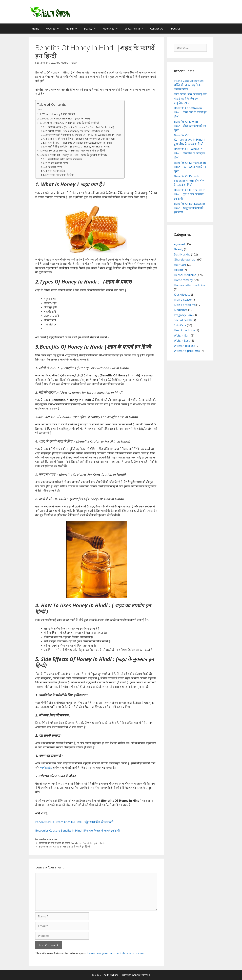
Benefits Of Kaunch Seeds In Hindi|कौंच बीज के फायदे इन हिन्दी (189, 180)
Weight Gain (182, 335)
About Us (175, 29)
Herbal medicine (48, 839)
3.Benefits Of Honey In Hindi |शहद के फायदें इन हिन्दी (69, 123)
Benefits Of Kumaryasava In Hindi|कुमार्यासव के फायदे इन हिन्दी (189, 140)
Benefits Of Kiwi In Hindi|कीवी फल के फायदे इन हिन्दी (190, 126)
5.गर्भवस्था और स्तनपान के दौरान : (60, 175)
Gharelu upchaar (185, 259)
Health (73, 29)
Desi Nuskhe (182, 254)
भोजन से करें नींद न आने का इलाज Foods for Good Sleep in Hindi (72, 843)
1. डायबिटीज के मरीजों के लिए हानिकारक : (64, 159)
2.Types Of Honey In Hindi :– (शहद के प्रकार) (65, 118)
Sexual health (136, 29)
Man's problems (185, 305)
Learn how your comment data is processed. (117, 953)
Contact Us (157, 29)
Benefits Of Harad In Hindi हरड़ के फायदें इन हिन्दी (64, 847)
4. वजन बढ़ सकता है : (55, 171)
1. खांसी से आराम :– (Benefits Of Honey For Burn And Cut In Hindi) (80, 127)
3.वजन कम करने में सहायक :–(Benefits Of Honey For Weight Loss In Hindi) (83, 135)
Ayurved (54, 29)
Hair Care (180, 265)
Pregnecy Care (183, 315)
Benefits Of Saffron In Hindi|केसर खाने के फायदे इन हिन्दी (190, 112)
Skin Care (180, 325)
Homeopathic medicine (189, 285)
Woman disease (185, 346)
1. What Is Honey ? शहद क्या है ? (57, 114)
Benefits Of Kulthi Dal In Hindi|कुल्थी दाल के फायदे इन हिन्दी (190, 194)
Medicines (112, 29)
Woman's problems (187, 351)
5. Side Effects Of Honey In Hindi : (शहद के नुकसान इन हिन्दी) (73, 155)
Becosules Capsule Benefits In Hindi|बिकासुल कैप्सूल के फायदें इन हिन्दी (77, 830)
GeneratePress (141, 975)
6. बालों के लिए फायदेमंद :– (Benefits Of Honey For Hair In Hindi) (78, 147)
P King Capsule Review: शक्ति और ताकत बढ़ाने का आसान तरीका (189, 85)
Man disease (182, 300)
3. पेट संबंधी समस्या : (54, 167)
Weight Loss (182, 340)
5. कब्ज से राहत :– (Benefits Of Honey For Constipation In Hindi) (79, 143)
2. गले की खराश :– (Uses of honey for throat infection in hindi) (77, 131)
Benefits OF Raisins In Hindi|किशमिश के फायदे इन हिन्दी (190, 153)
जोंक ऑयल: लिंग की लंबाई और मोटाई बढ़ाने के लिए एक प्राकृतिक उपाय (190, 98)
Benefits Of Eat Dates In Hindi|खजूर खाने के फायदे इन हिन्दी (189, 208)
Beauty (92, 29)
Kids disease (182, 294)
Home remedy (183, 280)
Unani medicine (184, 330)
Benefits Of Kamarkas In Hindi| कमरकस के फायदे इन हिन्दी (190, 167)
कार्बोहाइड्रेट (46, 768)
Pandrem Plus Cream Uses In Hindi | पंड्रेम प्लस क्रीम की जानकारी (74, 822)
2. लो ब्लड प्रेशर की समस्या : (57, 163)
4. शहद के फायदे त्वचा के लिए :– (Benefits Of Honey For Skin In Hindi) (80, 139)
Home (36, 29)
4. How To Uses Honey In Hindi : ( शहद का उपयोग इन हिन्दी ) (73, 150)
